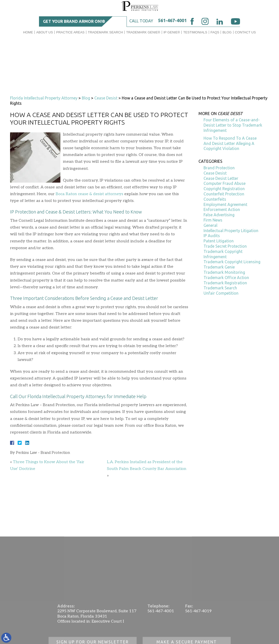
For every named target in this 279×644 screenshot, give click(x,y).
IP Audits (212, 236)
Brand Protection (219, 168)
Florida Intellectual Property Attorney (44, 98)
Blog (227, 32)
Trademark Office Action (226, 278)
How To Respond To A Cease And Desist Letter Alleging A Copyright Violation (230, 143)
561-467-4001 (172, 20)
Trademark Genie (219, 267)
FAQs (215, 32)
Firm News (213, 220)
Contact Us (245, 32)
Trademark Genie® (143, 32)
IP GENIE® (172, 32)
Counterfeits (215, 199)
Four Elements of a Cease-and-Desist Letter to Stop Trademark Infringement (233, 125)
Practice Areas (70, 32)
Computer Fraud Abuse (225, 183)
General (210, 225)
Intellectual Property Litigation (231, 231)
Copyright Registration (224, 189)
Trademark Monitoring (224, 272)
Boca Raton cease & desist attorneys (89, 194)
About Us (45, 32)
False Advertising (219, 215)
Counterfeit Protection (224, 194)
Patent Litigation (219, 241)
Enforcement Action (222, 209)
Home (28, 32)
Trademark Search (105, 32)
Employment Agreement (225, 204)
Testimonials (195, 32)
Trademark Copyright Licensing (232, 262)
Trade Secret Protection (225, 246)
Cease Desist (106, 98)
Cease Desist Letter (221, 178)
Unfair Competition (221, 293)
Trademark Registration (225, 283)
